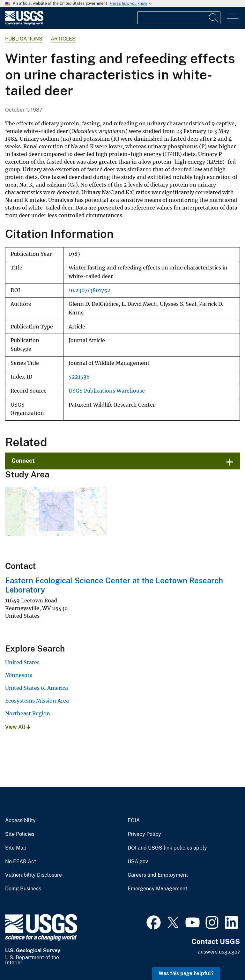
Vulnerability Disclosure (33, 875)
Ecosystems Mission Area (37, 701)
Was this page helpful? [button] (186, 973)
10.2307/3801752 (89, 290)
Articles (63, 39)
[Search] (214, 18)
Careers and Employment (158, 875)
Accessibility (20, 821)
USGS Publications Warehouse (107, 391)
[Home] (24, 23)
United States (22, 662)
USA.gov (138, 862)
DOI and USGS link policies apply (167, 848)
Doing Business (23, 889)
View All (18, 727)
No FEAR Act (21, 862)
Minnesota (19, 675)
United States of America (37, 688)
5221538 (79, 377)
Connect (23, 461)
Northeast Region (28, 713)
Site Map (16, 848)
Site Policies (20, 834)
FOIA (134, 821)
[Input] (179, 18)
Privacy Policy (144, 834)
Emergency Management (157, 889)
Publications (24, 39)
